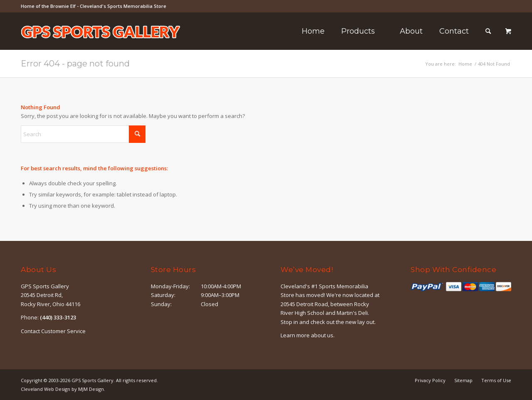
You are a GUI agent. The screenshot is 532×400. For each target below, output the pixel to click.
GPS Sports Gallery (92, 380)
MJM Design (91, 389)
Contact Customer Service (53, 331)
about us (322, 335)
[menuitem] (313, 31)
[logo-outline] (101, 44)
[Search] (488, 31)
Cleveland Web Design (46, 389)
